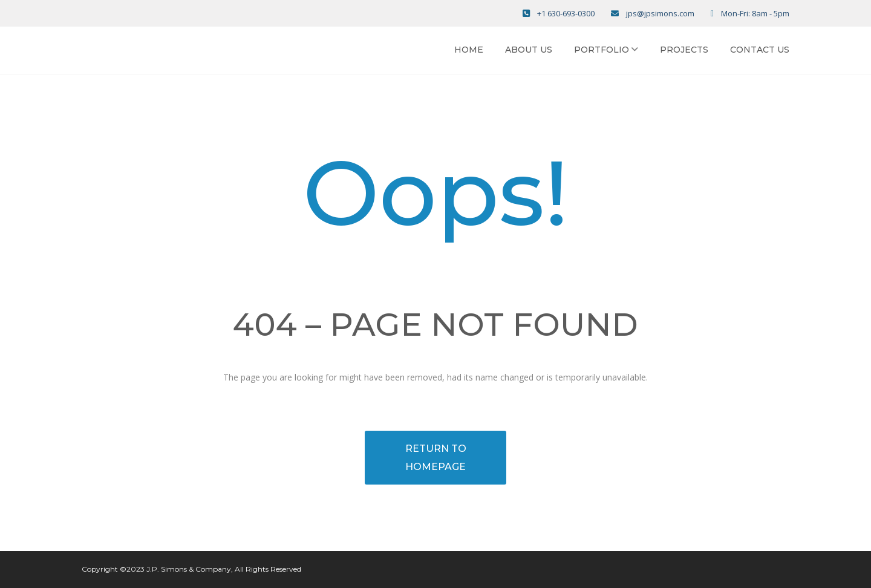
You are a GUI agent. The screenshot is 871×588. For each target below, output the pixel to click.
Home (469, 50)
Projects (684, 50)
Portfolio (602, 50)
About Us (529, 50)
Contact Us (760, 50)
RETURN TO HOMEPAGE (436, 458)
